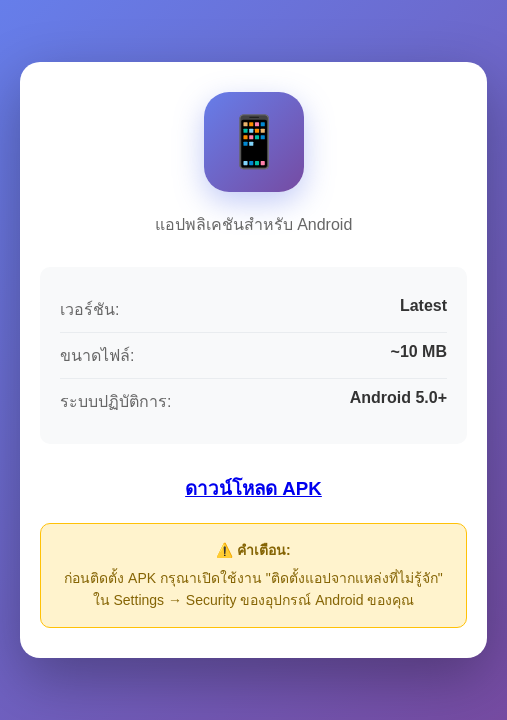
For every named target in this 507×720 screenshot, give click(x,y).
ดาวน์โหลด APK (253, 488)
